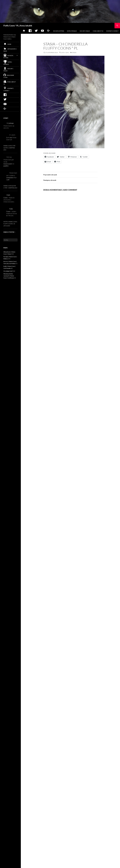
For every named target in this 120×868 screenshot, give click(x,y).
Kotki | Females (72, 31)
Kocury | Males (85, 31)
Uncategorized (8, 271)
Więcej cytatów (10, 232)
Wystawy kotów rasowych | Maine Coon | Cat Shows (9, 276)
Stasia (74, 53)
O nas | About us (98, 31)
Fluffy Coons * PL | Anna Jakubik (18, 26)
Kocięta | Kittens (59, 31)
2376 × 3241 (65, 53)
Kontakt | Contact (112, 31)
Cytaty (6, 118)
